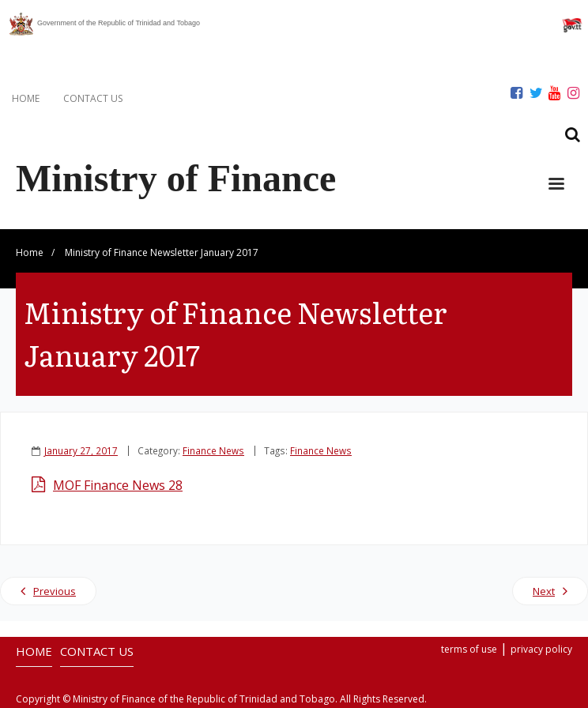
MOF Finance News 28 (118, 485)
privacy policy (541, 649)
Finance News (213, 450)
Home (30, 252)
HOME (26, 98)
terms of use (469, 649)
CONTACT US (93, 98)
